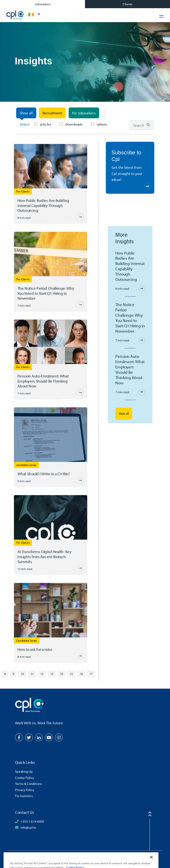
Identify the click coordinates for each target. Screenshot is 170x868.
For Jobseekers (84, 113)
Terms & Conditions (28, 784)
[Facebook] (19, 737)
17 (91, 674)
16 (81, 674)
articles (43, 124)
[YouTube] (49, 737)
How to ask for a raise (35, 649)
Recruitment (52, 113)
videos (99, 124)
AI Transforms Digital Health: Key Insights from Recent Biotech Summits (44, 557)
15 (71, 674)
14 (62, 674)
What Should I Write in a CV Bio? (43, 474)
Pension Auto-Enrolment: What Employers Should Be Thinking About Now (43, 381)
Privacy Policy (25, 790)
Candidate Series (27, 640)
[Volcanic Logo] (142, 859)
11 (32, 674)
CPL (15, 15)
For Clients (23, 191)
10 (22, 674)
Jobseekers (43, 4)
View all (124, 414)
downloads (71, 124)
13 (52, 674)
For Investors (24, 796)
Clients (127, 4)
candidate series (26, 465)
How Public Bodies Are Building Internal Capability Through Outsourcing (43, 205)
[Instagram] (59, 737)
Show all (26, 113)
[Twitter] (29, 737)
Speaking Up (24, 771)
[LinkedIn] (39, 737)
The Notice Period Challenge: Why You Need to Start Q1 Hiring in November (46, 293)
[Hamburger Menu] (161, 16)
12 (42, 674)
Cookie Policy (24, 778)
